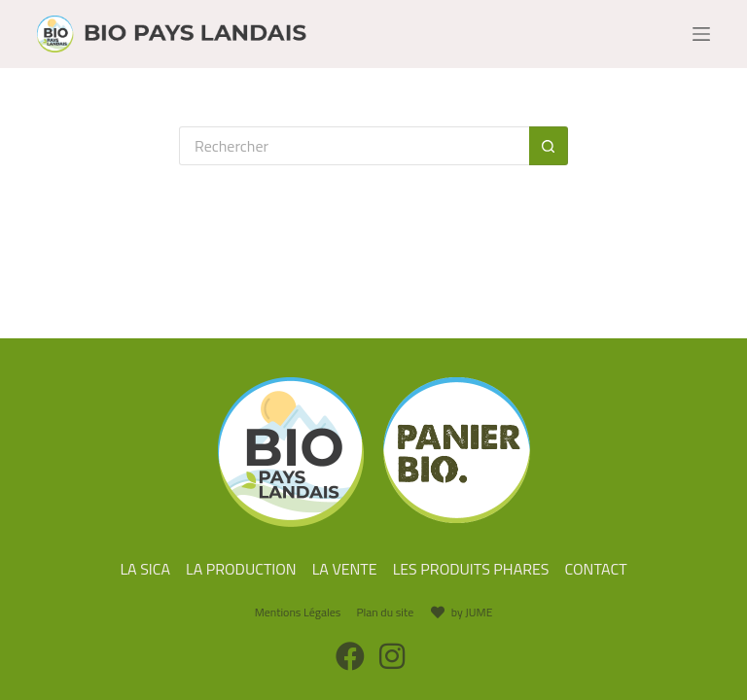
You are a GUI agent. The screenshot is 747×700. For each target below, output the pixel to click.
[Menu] (701, 34)
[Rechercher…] (354, 146)
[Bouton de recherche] (549, 146)
